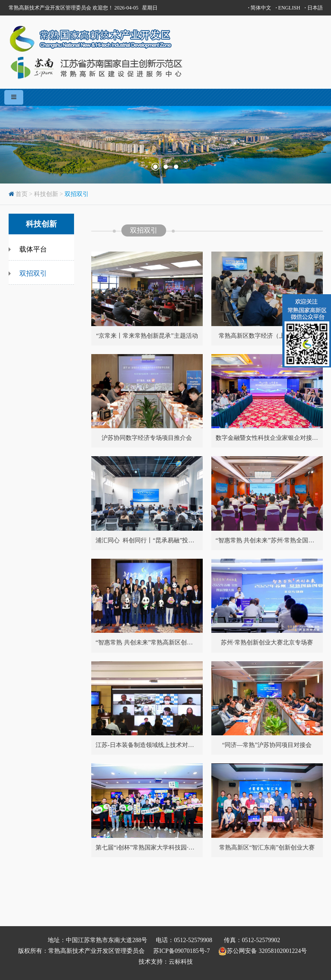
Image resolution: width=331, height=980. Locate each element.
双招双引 (77, 194)
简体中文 (260, 8)
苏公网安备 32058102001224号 (266, 951)
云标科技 (181, 962)
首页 (22, 194)
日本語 (314, 8)
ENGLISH (288, 8)
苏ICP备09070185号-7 (181, 951)
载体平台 (33, 249)
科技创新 (46, 194)
